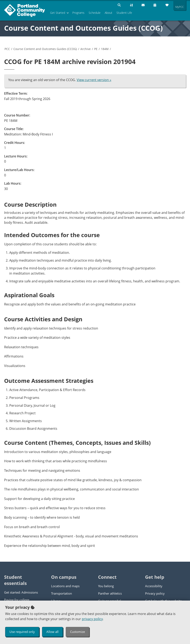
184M (105, 49)
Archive (86, 49)
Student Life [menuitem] (124, 13)
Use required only (22, 632)
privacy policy (92, 619)
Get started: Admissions (21, 592)
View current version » (94, 80)
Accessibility (154, 586)
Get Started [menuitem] (58, 13)
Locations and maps (65, 586)
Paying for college (17, 600)
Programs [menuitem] (78, 13)
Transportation (62, 593)
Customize (77, 632)
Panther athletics (110, 593)
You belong (106, 586)
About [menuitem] (108, 13)
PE (96, 49)
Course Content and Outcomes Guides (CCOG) (83, 28)
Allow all (52, 632)
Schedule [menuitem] (95, 13)
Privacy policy (155, 593)
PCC (7, 49)
